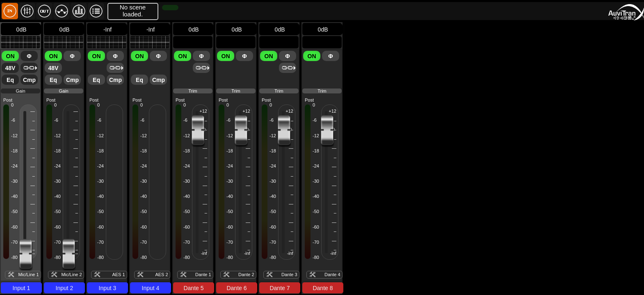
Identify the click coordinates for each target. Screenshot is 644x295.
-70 (100, 242)
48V (10, 68)
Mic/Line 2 (71, 275)
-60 (14, 227)
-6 (13, 120)
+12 (203, 111)
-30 (14, 181)
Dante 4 (332, 275)
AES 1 (118, 275)
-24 (14, 166)
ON (10, 56)
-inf (204, 253)
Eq (10, 80)
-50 (14, 211)
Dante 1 (203, 275)
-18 (14, 151)
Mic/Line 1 (28, 275)
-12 (14, 136)
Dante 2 (246, 275)
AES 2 (161, 275)
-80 (100, 257)
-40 (14, 196)
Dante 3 (289, 275)
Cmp (29, 80)
